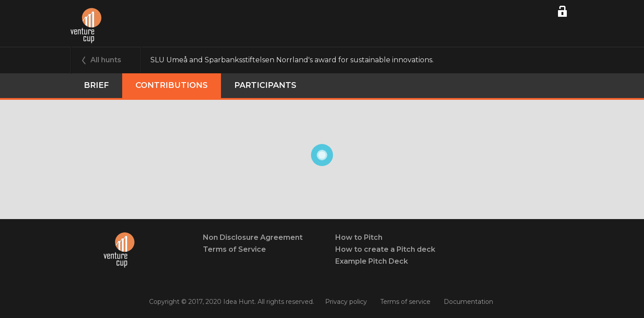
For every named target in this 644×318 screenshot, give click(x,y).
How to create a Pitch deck (385, 249)
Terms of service (405, 302)
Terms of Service (234, 249)
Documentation (468, 302)
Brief (96, 85)
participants (265, 85)
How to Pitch (359, 237)
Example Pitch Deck (372, 261)
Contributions (172, 85)
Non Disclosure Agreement (253, 237)
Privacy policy (346, 302)
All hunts (106, 60)
